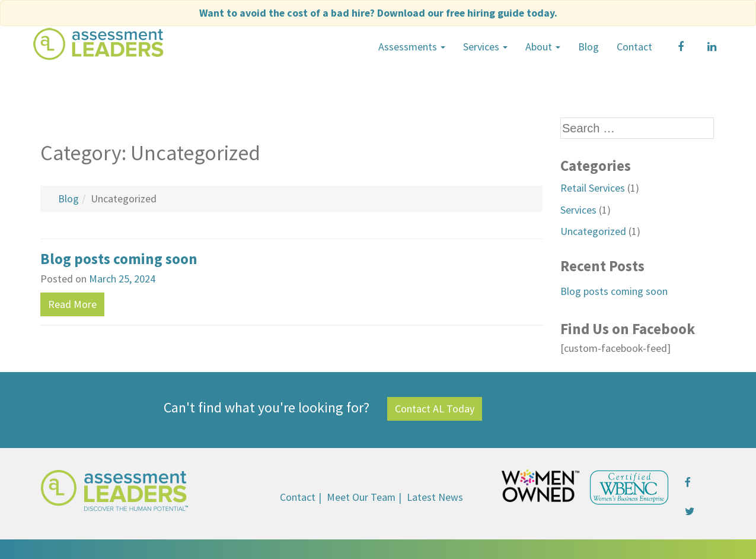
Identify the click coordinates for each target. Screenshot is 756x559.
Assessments (412, 46)
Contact (634, 46)
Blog (588, 46)
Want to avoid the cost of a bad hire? (378, 13)
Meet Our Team (361, 495)
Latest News (436, 495)
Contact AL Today (435, 407)
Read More (72, 303)
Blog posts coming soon (119, 258)
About (543, 46)
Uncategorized (593, 230)
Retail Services (593, 187)
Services (485, 46)
